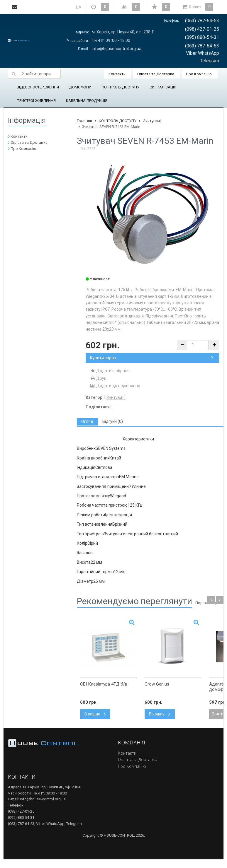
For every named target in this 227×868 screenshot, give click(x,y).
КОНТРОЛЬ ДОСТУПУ (121, 87)
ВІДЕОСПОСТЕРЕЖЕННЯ (38, 87)
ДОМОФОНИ (80, 87)
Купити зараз (152, 358)
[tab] (87, 422)
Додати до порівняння (115, 386)
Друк (98, 378)
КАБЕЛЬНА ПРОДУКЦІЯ (87, 101)
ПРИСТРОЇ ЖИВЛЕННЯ (36, 101)
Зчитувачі (152, 121)
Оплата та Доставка (156, 74)
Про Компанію (199, 74)
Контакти (117, 74)
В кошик (95, 714)
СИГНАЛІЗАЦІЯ (163, 87)
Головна (84, 121)
